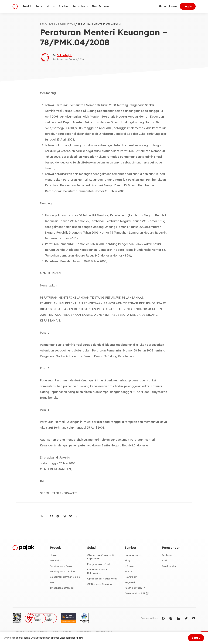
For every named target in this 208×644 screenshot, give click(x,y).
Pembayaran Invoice (63, 572)
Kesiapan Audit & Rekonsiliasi (98, 572)
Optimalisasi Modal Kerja (102, 579)
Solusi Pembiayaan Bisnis (65, 577)
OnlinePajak (64, 55)
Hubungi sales (168, 6)
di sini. (80, 638)
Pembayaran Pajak (61, 566)
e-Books (130, 566)
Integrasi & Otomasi (62, 588)
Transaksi (56, 561)
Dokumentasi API (135, 594)
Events (129, 572)
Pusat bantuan (133, 588)
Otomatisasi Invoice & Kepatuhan (101, 557)
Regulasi (130, 583)
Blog (127, 561)
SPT (52, 583)
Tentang (167, 555)
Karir (165, 561)
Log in (188, 6)
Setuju (196, 638)
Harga (54, 555)
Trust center (169, 566)
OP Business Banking (100, 585)
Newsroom (131, 577)
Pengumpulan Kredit (100, 564)
